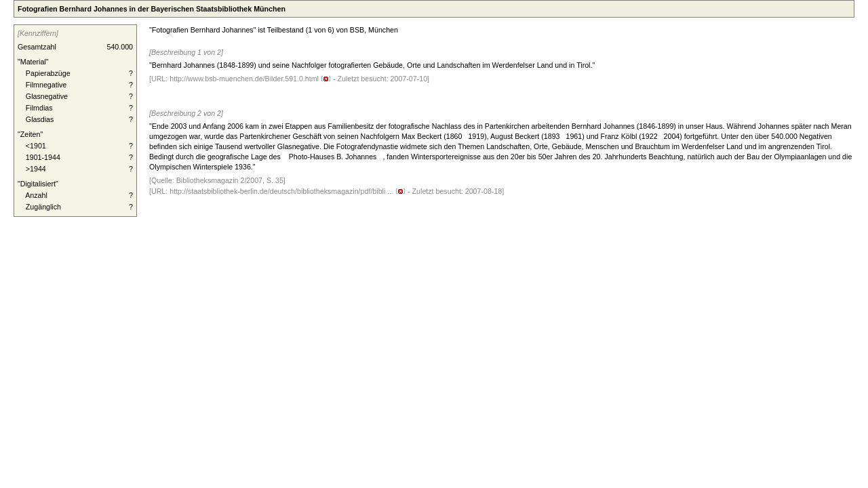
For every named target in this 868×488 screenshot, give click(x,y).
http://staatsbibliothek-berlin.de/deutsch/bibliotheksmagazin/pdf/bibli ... (288, 191)
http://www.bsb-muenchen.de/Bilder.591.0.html (250, 79)
